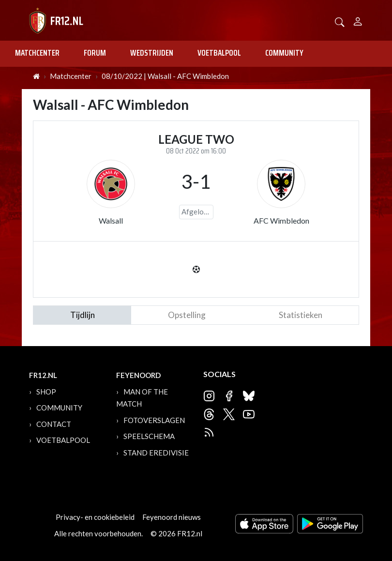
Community (284, 53)
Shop (46, 392)
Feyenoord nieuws (172, 517)
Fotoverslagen (154, 420)
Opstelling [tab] (187, 315)
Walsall (111, 220)
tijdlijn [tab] (83, 315)
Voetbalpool (219, 53)
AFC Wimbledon (281, 220)
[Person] (358, 20)
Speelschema (149, 436)
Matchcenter (37, 53)
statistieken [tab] (301, 315)
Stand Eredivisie (156, 453)
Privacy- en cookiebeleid (95, 517)
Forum (95, 53)
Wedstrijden (152, 53)
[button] (340, 21)
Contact (54, 424)
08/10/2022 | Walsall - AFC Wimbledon (165, 76)
